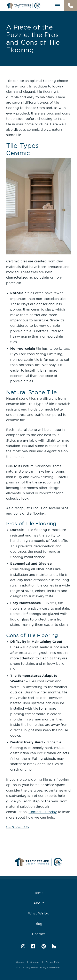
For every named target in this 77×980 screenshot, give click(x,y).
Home (38, 893)
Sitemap (35, 962)
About (38, 903)
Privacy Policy (53, 962)
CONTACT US (18, 827)
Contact (38, 934)
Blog (39, 924)
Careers (20, 962)
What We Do (39, 913)
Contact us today (43, 812)
